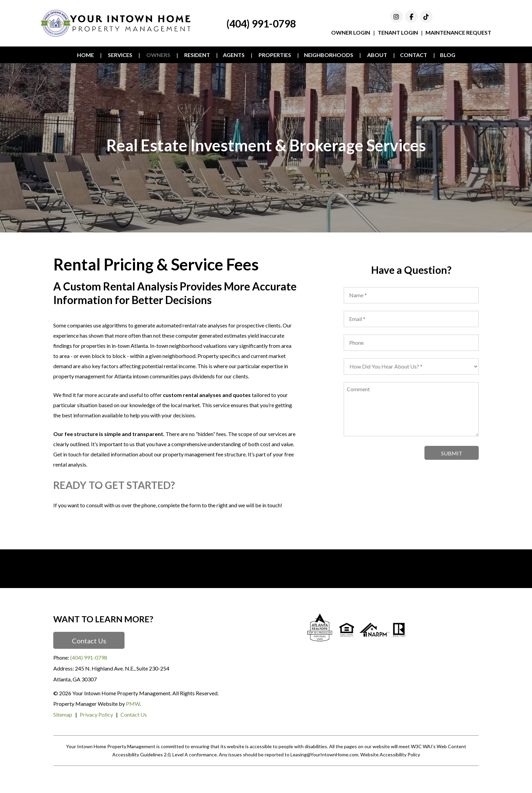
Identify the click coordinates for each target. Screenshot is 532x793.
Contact (414, 55)
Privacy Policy (96, 714)
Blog (448, 55)
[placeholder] (411, 295)
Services (120, 55)
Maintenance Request (458, 32)
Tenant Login (398, 32)
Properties (275, 55)
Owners (158, 55)
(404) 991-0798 (261, 23)
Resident (197, 55)
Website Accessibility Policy (390, 754)
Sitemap (63, 714)
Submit (452, 453)
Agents (234, 55)
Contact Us (89, 641)
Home (85, 55)
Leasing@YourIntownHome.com (324, 754)
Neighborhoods (329, 55)
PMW (133, 704)
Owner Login (351, 32)
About (377, 55)
